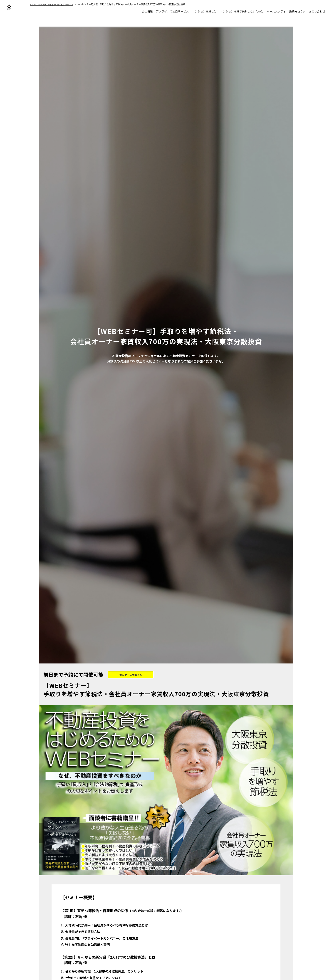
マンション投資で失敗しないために (236, 12)
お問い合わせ (316, 12)
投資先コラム (295, 12)
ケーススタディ (273, 12)
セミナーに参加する (131, 676)
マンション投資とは (195, 12)
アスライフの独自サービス (161, 12)
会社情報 (134, 12)
